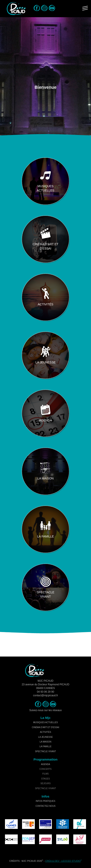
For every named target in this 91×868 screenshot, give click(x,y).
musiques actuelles (46, 722)
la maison (46, 742)
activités (46, 732)
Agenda (45, 764)
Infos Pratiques (45, 801)
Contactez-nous (45, 806)
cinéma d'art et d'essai (45, 727)
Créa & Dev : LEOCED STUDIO (63, 861)
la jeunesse (45, 737)
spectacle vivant (45, 751)
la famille (46, 746)
